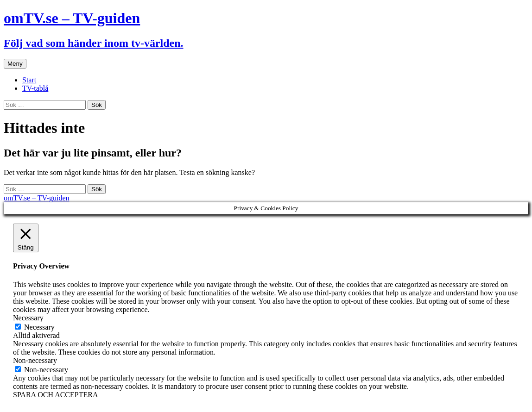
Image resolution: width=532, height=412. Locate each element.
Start (29, 80)
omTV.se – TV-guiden (36, 198)
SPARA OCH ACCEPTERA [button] (55, 395)
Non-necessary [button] (35, 360)
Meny (15, 64)
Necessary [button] (28, 318)
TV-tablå (35, 88)
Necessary (39, 327)
